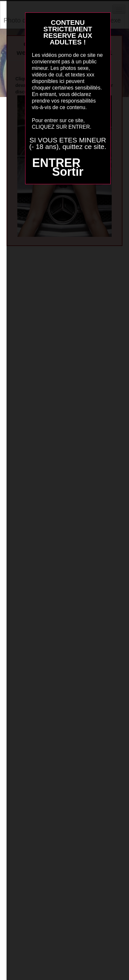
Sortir (68, 172)
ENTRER (56, 163)
